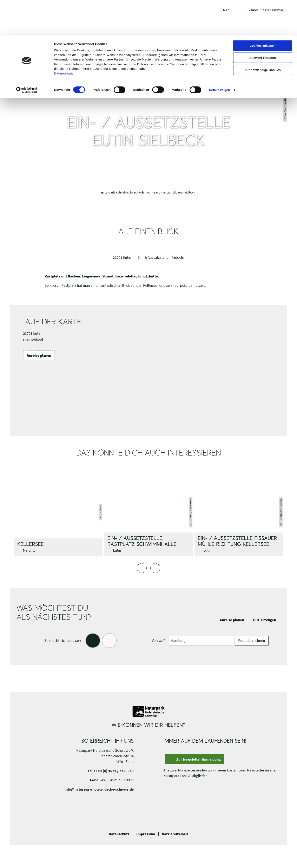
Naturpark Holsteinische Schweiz (123, 192)
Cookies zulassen (263, 10)
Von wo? (158, 640)
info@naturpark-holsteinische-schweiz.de (99, 789)
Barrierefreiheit (175, 834)
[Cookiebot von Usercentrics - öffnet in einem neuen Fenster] (27, 55)
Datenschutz (119, 834)
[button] (39, 355)
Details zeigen (219, 54)
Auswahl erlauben (263, 22)
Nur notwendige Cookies (263, 34)
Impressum (146, 834)
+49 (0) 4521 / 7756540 (115, 771)
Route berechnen (252, 640)
